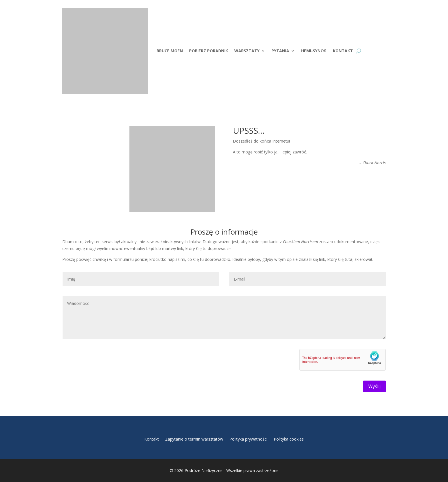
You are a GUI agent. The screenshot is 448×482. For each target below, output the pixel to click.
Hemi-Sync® (314, 51)
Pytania (280, 51)
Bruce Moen (170, 51)
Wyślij (374, 386)
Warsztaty (247, 51)
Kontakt (343, 51)
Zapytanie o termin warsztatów (194, 439)
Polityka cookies (289, 439)
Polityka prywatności (248, 439)
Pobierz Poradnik (209, 51)
